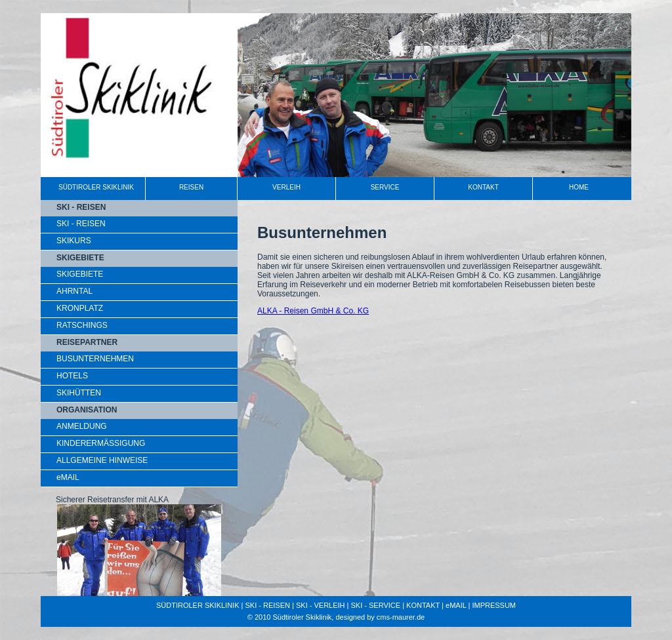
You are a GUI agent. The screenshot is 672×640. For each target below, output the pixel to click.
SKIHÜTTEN (79, 393)
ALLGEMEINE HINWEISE (102, 460)
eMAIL (68, 477)
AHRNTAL (74, 291)
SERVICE (385, 187)
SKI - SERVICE (376, 605)
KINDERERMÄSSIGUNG (101, 443)
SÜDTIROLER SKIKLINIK (96, 187)
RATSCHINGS (82, 325)
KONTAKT (483, 187)
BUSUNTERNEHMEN (95, 359)
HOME (579, 187)
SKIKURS (74, 241)
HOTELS (72, 376)
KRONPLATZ (80, 308)
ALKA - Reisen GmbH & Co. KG (313, 311)
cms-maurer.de (401, 617)
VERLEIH (286, 187)
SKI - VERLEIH (321, 605)
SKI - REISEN (81, 224)
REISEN (191, 187)
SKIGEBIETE (80, 274)
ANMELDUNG (82, 426)
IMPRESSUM (494, 605)
